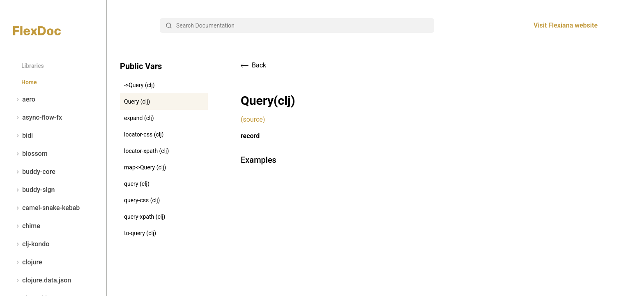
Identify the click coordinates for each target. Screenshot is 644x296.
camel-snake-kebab (46, 208)
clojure (28, 262)
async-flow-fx (38, 118)
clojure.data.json (42, 280)
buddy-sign (34, 190)
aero (24, 99)
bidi (23, 136)
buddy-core (34, 172)
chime (27, 226)
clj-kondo (31, 244)
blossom (30, 154)
